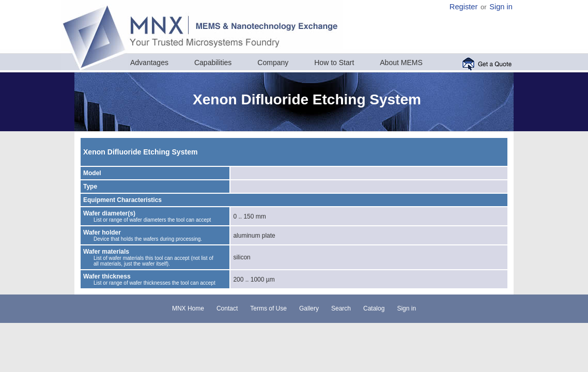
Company (273, 63)
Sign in (501, 7)
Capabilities (213, 63)
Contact (227, 308)
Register (464, 7)
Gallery (309, 308)
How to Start (334, 63)
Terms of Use (268, 308)
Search (341, 308)
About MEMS (401, 63)
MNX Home (188, 308)
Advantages (149, 63)
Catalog (374, 308)
